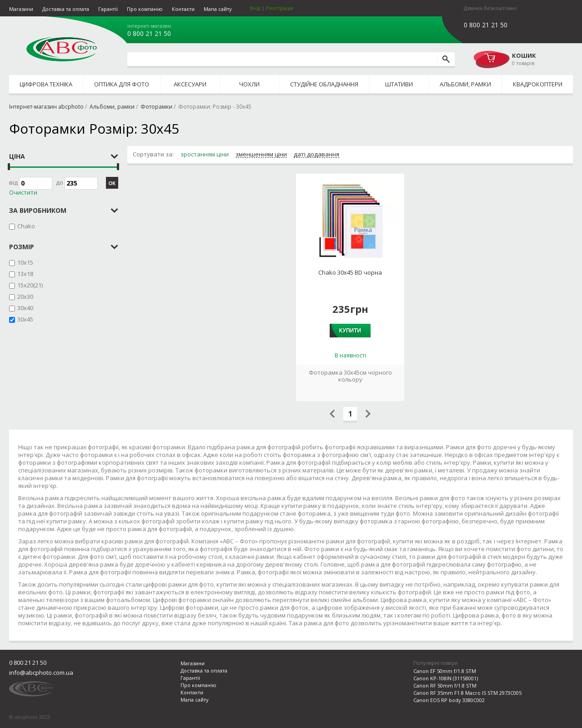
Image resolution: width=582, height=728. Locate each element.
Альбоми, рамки (465, 84)
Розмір (22, 247)
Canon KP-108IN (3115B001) (446, 678)
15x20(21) (30, 285)
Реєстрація (280, 8)
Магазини (21, 9)
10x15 (25, 262)
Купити (350, 331)
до (77, 183)
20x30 (25, 296)
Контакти (183, 9)
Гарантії (108, 9)
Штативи (399, 84)
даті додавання (316, 155)
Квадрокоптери (538, 84)
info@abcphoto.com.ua (41, 673)
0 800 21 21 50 (149, 34)
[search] (446, 59)
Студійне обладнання (324, 84)
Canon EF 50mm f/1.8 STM (445, 671)
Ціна (17, 156)
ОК (112, 183)
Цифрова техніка (46, 84)
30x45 (25, 319)
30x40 (25, 308)
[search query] (282, 59)
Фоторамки (156, 107)
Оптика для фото (122, 84)
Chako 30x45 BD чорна (350, 273)
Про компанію (145, 9)
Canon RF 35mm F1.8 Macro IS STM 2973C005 (467, 693)
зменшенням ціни (261, 155)
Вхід (255, 8)
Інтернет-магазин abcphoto (46, 107)
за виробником (38, 210)
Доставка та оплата (66, 9)
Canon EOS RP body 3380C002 (449, 700)
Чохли (249, 84)
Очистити (23, 193)
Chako (26, 226)
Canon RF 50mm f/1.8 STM (445, 685)
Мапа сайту (218, 9)
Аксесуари (190, 84)
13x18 (25, 274)
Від (31, 183)
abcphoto (62, 49)
